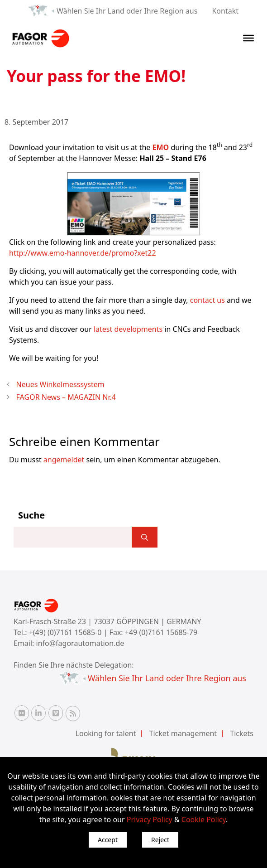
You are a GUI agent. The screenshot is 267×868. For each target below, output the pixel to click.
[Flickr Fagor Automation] (22, 713)
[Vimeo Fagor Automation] (56, 713)
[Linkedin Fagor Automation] (38, 713)
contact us (207, 300)
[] (145, 537)
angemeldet (64, 460)
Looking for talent (106, 733)
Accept (108, 840)
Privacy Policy (150, 820)
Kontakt (225, 11)
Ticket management (183, 733)
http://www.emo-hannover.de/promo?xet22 (83, 253)
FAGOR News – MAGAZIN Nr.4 (66, 397)
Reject (160, 840)
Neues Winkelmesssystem (60, 384)
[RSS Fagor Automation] (73, 713)
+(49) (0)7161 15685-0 (65, 632)
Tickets (242, 733)
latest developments (128, 329)
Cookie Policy (204, 820)
